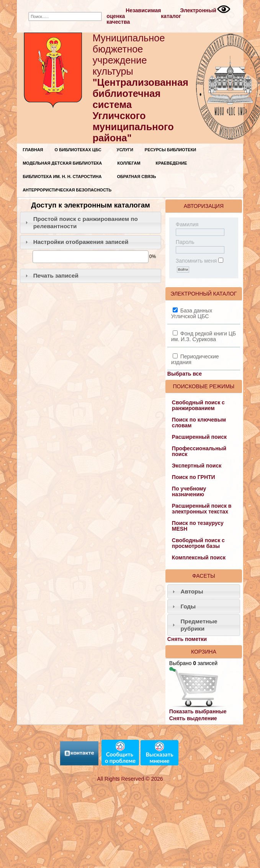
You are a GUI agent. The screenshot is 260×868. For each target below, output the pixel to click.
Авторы (192, 591)
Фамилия (187, 224)
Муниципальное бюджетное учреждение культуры (141, 88)
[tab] (91, 223)
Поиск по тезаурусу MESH (198, 526)
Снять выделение (193, 718)
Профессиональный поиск (199, 451)
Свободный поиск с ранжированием (198, 405)
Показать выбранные (198, 711)
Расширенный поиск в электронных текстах (202, 509)
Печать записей (56, 275)
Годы (188, 606)
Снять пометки (187, 639)
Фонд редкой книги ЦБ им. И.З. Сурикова (204, 336)
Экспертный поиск (197, 466)
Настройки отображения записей (81, 242)
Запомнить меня (196, 261)
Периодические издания (195, 359)
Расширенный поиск (199, 437)
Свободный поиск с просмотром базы (198, 543)
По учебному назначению (189, 491)
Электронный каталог (189, 13)
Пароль (185, 242)
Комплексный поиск (199, 557)
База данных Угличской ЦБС (192, 313)
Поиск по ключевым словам (199, 423)
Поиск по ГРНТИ (194, 477)
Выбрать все (185, 374)
